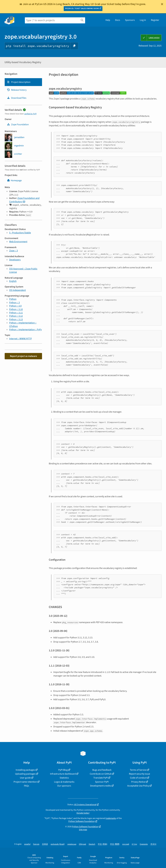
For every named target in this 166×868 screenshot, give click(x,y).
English (13, 281)
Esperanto (144, 844)
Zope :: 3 (13, 251)
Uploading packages (25, 774)
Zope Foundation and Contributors (24, 200)
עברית (134, 844)
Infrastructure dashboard (63, 774)
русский (126, 844)
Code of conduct (138, 778)
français (36, 844)
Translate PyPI (101, 778)
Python (13, 299)
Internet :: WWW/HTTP (20, 339)
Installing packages (25, 770)
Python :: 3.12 (16, 316)
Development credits (101, 786)
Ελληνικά (82, 844)
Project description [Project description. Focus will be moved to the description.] (19, 82)
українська (72, 844)
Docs (118, 20)
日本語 (45, 844)
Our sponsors (64, 786)
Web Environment (18, 242)
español (27, 844)
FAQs (27, 786)
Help (108, 20)
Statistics (64, 778)
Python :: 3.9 (15, 306)
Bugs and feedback (102, 770)
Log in (143, 20)
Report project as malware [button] (23, 356)
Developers (15, 260)
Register (155, 20)
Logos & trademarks (64, 782)
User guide (25, 778)
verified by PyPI (30, 114)
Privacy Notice (138, 782)
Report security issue (139, 774)
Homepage (14, 180)
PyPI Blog (63, 770)
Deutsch (92, 844)
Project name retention (25, 782)
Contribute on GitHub (101, 774)
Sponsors (130, 20)
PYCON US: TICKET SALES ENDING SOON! (82, 8)
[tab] (23, 82)
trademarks (111, 818)
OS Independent (17, 290)
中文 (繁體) (115, 844)
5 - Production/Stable (20, 233)
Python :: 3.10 (16, 309)
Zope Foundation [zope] (18, 124)
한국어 (153, 844)
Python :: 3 (14, 303)
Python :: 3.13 (16, 319)
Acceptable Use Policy (138, 786)
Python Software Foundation (82, 821)
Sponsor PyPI (102, 782)
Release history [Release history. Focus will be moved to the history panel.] (17, 90)
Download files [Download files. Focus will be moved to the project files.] (17, 98)
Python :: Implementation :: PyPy (25, 330)
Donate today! (83, 813)
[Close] (162, 4)
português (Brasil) (58, 844)
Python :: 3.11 (16, 313)
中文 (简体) (103, 844)
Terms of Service (138, 770)
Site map (83, 830)
